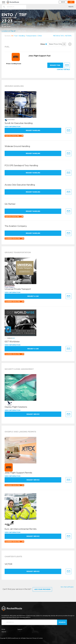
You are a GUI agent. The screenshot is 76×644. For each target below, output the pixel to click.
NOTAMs (68, 36)
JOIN (71, 2)
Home (3, 629)
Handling (22, 36)
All (12, 36)
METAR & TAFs (58, 36)
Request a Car (34, 296)
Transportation (31, 36)
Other (40, 36)
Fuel (16, 36)
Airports (71, 7)
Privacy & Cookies (38, 638)
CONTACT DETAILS (63, 69)
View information (13, 127)
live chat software (67, 587)
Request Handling (34, 130)
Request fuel (55, 65)
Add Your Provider (42, 589)
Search (62, 622)
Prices (44, 44)
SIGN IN (63, 2)
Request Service (34, 414)
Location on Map (8, 31)
